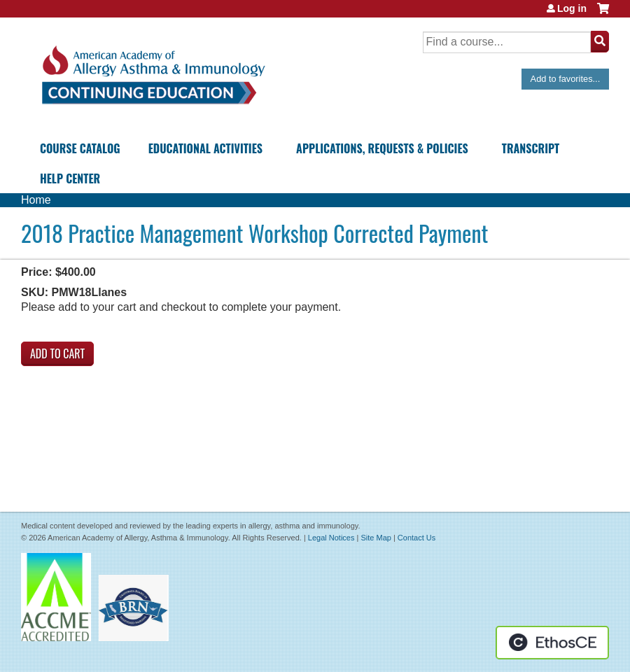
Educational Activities (205, 148)
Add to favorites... (566, 79)
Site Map (376, 538)
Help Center (70, 178)
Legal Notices (331, 538)
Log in (572, 8)
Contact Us (416, 538)
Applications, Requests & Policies (382, 148)
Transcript (531, 148)
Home (36, 200)
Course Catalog (80, 148)
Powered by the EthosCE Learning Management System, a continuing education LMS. (552, 643)
